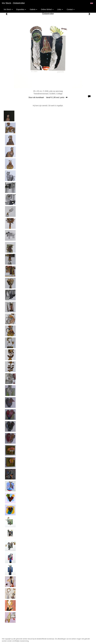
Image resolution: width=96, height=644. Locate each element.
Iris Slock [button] (8, 9)
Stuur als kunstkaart (48, 97)
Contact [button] (71, 9)
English (92, 3)
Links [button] (60, 9)
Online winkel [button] (47, 9)
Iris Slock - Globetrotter (13, 3)
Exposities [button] (21, 9)
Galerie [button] (33, 9)
